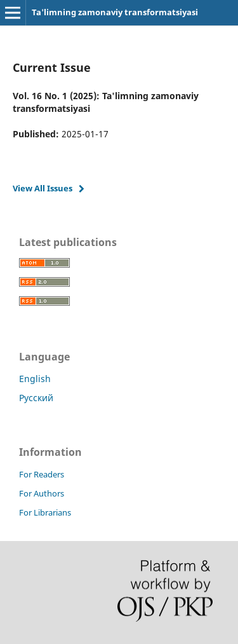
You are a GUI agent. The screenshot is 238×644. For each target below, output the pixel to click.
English (35, 379)
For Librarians (45, 512)
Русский (36, 398)
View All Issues (43, 188)
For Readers (42, 474)
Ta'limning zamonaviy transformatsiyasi (115, 12)
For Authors (42, 493)
